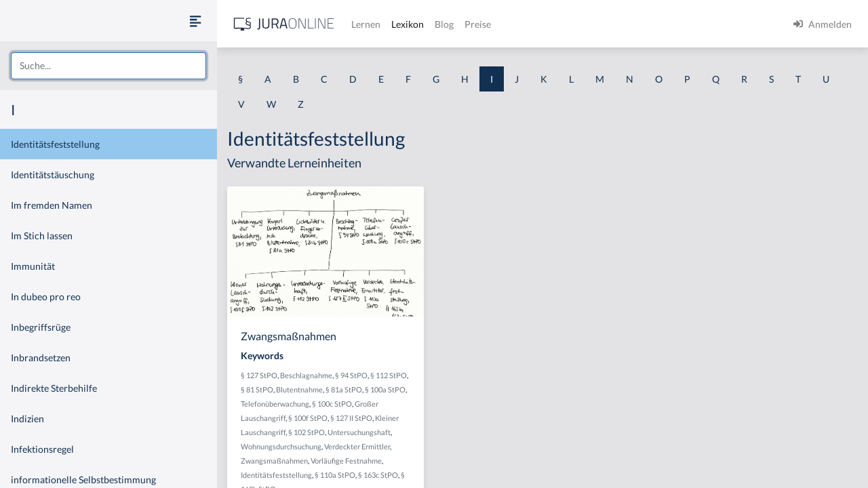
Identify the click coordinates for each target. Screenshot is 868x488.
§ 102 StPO (307, 432)
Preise (478, 24)
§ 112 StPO (389, 375)
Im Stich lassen (42, 236)
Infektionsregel (42, 449)
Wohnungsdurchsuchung (281, 446)
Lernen (366, 24)
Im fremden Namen (52, 205)
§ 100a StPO (385, 389)
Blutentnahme (299, 389)
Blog (444, 24)
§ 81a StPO (344, 389)
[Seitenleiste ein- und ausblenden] (195, 21)
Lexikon (408, 24)
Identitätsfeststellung (55, 144)
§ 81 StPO (257, 389)
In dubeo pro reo (46, 297)
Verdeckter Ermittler (357, 446)
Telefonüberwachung (275, 404)
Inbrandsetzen (41, 358)
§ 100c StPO (332, 404)
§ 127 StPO (259, 375)
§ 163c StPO (378, 475)
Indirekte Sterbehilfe (54, 388)
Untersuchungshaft (359, 432)
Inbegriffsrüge (41, 327)
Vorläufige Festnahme (346, 461)
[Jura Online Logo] (284, 24)
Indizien (27, 419)
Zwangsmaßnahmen (274, 461)
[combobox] (108, 66)
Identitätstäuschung (53, 175)
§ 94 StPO (351, 375)
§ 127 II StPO (351, 418)
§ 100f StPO (308, 418)
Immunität (33, 266)
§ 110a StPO (335, 475)
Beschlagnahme (306, 375)
